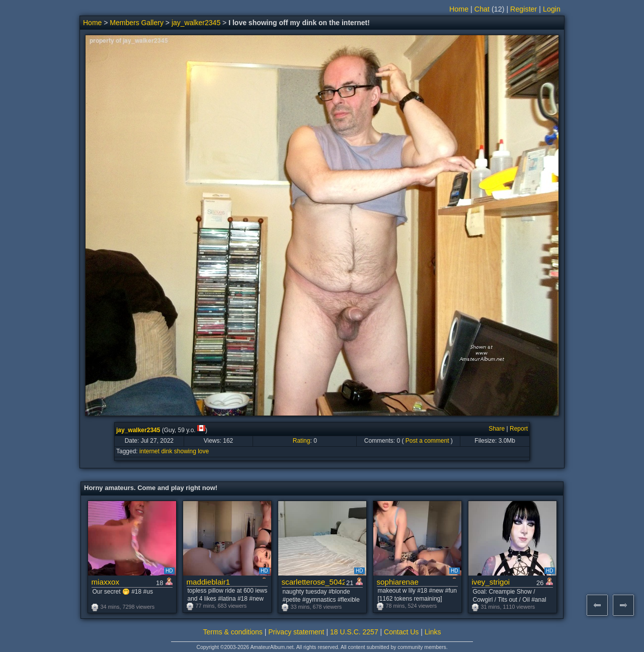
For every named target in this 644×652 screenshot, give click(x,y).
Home (459, 9)
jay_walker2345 (196, 23)
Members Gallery (137, 23)
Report (519, 429)
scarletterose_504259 (313, 582)
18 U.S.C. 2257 (354, 632)
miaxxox (106, 582)
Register (524, 9)
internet (149, 451)
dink (167, 451)
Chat (482, 9)
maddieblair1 (209, 582)
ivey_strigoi (491, 582)
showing (185, 451)
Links (433, 632)
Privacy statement (296, 632)
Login (552, 9)
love (203, 451)
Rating (302, 441)
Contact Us (401, 632)
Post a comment (427, 441)
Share (497, 429)
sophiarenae (398, 582)
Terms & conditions (233, 632)
